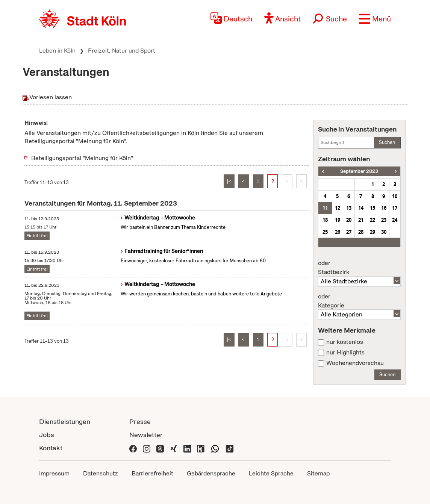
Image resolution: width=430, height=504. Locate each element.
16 (384, 208)
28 (361, 232)
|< (229, 181)
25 (325, 232)
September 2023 (359, 171)
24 (395, 220)
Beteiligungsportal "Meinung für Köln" (82, 158)
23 (384, 220)
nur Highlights (345, 353)
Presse (140, 422)
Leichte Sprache (271, 473)
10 (395, 196)
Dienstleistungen (65, 422)
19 (338, 220)
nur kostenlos (345, 342)
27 (349, 232)
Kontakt (51, 448)
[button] (375, 19)
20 (349, 220)
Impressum (54, 473)
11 (325, 208)
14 (361, 208)
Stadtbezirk (359, 268)
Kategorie (359, 301)
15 (372, 208)
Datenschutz (101, 473)
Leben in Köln (57, 51)
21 (361, 220)
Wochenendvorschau (355, 363)
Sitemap (318, 473)
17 (395, 208)
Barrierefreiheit (152, 473)
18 (325, 220)
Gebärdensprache (211, 473)
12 (338, 208)
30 (384, 232)
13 (349, 208)
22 (372, 220)
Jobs (47, 435)
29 (372, 232)
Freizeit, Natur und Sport (122, 51)
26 (338, 232)
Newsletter (146, 435)
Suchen (387, 142)
